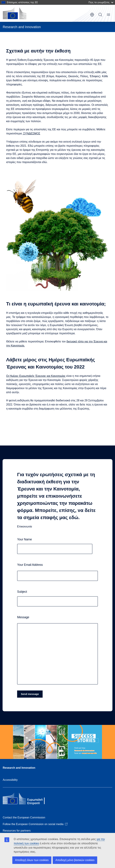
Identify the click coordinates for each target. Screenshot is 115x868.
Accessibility (10, 780)
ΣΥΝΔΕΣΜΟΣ (31, 133)
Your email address (30, 565)
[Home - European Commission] (15, 13)
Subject (22, 592)
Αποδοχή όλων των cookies (32, 860)
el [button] (92, 15)
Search (100, 15)
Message (23, 617)
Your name (24, 539)
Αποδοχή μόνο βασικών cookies (75, 860)
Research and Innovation (19, 768)
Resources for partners (17, 831)
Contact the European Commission (24, 817)
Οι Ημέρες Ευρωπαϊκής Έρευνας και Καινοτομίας (36, 376)
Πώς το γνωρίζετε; (101, 2)
